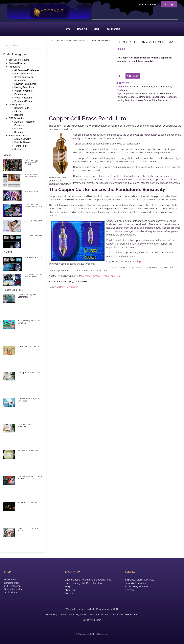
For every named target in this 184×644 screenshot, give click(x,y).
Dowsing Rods (22, 108)
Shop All (83, 29)
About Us (70, 590)
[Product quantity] (121, 76)
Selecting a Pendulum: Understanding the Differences (28, 294)
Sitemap (129, 590)
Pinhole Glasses (23, 142)
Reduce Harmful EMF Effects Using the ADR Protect (28, 528)
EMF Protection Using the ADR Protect (31, 162)
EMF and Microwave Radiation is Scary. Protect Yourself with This (30, 476)
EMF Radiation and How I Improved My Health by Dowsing (30, 320)
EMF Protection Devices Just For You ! (33, 206)
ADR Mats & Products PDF (33, 258)
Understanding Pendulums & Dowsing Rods (88, 580)
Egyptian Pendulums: (25, 84)
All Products (11, 592)
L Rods (18, 111)
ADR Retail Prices (32, 191)
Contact (69, 593)
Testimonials (113, 29)
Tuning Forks (21, 146)
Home (68, 29)
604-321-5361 (132, 615)
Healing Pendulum (126, 100)
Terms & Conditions (135, 583)
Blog (97, 29)
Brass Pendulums (23, 74)
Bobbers (19, 115)
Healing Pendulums (24, 87)
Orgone (18, 129)
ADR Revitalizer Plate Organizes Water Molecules (28, 424)
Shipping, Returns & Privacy (140, 580)
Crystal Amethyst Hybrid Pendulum (102, 276)
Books (18, 149)
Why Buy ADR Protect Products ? (32, 176)
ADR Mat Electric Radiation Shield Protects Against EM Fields (30, 398)
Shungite (19, 132)
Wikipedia (140, 262)
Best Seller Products (19, 60)
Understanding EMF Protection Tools (84, 583)
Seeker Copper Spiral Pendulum (152, 100)
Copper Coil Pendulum (139, 97)
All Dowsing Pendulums (27, 70)
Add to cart (133, 76)
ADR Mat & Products (33, 236)
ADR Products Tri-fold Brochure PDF (34, 275)
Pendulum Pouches (24, 101)
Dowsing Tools (16, 105)
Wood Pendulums (23, 98)
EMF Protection (17, 118)
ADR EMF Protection (33, 221)
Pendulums (14, 67)
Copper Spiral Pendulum (164, 97)
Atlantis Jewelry (22, 139)
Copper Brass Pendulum (134, 94)
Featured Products (18, 63)
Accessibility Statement (137, 587)
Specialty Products (18, 136)
